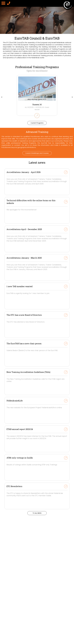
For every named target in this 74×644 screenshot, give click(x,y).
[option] (37, 31)
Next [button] (72, 97)
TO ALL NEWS (37, 513)
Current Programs (37, 123)
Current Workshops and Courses (37, 153)
